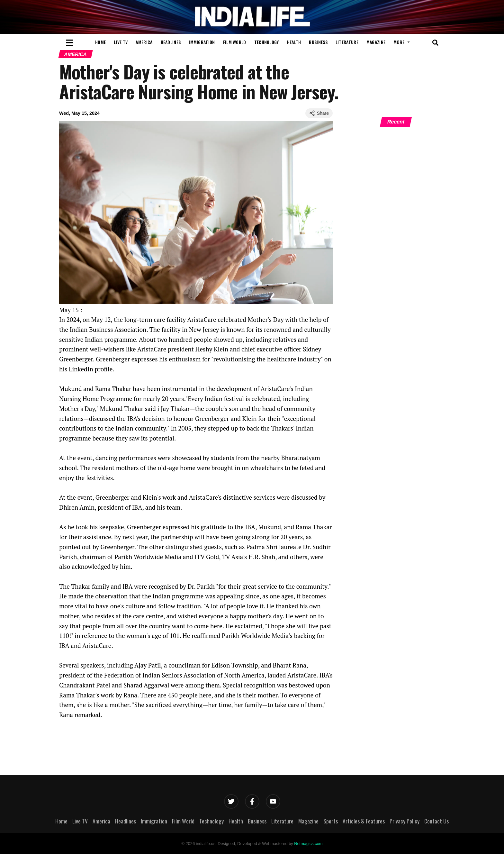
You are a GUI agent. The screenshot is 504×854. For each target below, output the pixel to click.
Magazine (376, 42)
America (144, 42)
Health (294, 42)
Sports (331, 821)
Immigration (202, 42)
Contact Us (437, 821)
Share (319, 113)
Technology (267, 42)
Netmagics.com (308, 844)
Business (318, 42)
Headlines (171, 42)
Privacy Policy (405, 821)
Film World (235, 42)
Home (100, 42)
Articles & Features (364, 821)
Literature (347, 42)
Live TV (121, 42)
